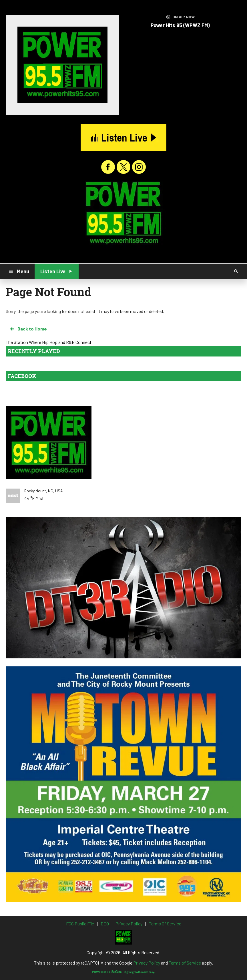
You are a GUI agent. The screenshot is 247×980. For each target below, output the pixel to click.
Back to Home (28, 329)
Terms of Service (185, 963)
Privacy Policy (147, 963)
